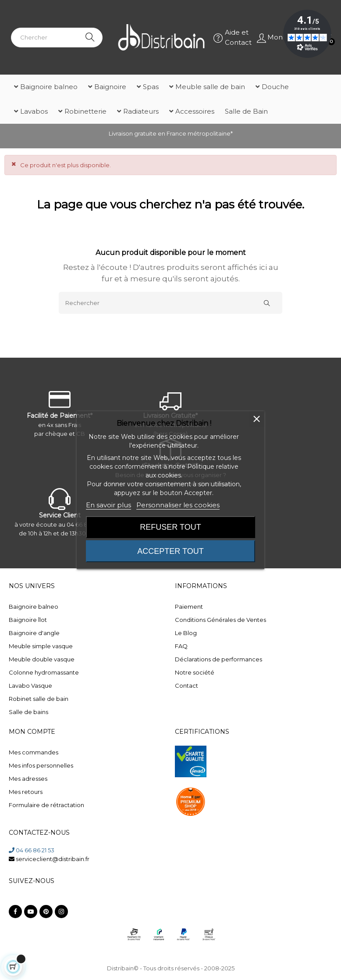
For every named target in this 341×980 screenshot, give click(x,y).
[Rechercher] (170, 303)
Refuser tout (170, 527)
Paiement (189, 607)
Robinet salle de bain (39, 699)
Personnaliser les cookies (178, 505)
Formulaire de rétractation (46, 805)
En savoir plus (108, 505)
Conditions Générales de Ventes (220, 620)
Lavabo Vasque (30, 686)
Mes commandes (34, 752)
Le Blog (186, 633)
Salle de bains (28, 712)
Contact (186, 686)
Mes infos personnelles (41, 765)
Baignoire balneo (34, 607)
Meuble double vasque (42, 659)
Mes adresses (28, 779)
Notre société (195, 672)
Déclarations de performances (218, 659)
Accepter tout (170, 551)
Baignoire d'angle (34, 633)
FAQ (181, 646)
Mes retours (26, 792)
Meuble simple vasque (41, 646)
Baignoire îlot (28, 620)
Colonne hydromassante (44, 672)
